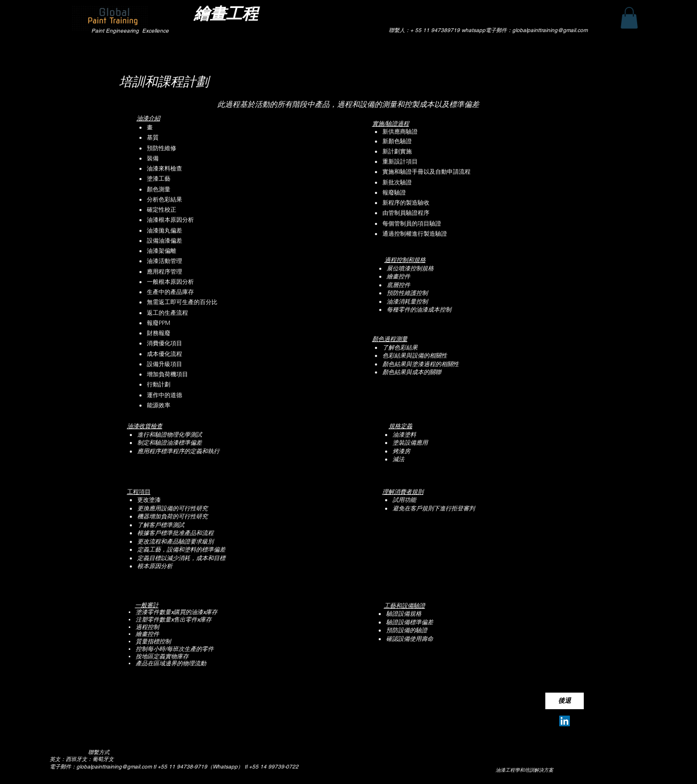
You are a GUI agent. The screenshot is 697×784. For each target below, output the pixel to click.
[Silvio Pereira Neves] (565, 721)
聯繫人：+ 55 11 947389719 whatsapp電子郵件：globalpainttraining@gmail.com (488, 30)
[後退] (565, 701)
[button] (629, 18)
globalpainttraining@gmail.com (114, 767)
